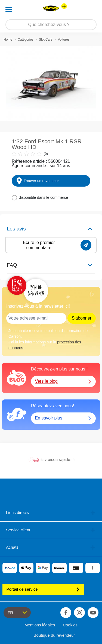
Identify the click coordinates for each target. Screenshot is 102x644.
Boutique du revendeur (54, 635)
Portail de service (43, 589)
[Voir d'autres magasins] (64, 6)
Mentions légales (40, 625)
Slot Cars (46, 40)
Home (8, 40)
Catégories (26, 40)
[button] (90, 9)
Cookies (70, 625)
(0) (30, 154)
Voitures (64, 40)
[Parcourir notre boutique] (51, 25)
